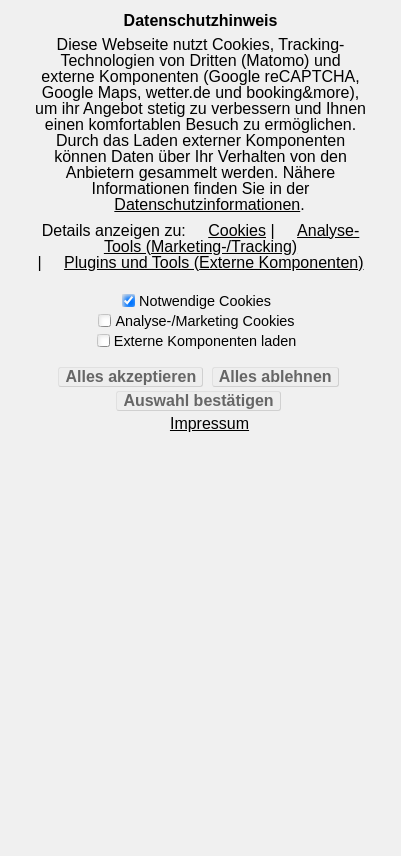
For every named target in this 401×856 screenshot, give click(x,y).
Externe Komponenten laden (205, 341)
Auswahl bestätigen (198, 400)
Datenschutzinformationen (207, 204)
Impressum (209, 424)
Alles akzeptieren (130, 376)
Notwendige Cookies (205, 301)
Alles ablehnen (275, 376)
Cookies (237, 230)
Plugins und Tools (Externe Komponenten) (213, 262)
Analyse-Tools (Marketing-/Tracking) (231, 238)
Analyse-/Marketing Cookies (204, 321)
